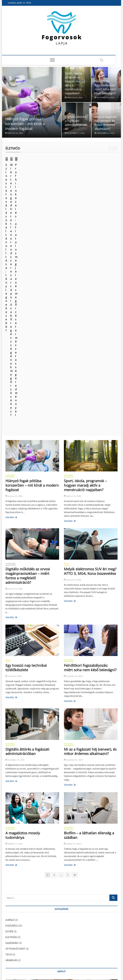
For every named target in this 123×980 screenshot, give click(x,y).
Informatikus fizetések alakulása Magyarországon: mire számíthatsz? (42, 927)
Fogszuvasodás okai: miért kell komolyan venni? (30, 916)
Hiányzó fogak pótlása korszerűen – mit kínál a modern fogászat (25, 124)
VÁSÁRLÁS (91, 176)
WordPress (54, 970)
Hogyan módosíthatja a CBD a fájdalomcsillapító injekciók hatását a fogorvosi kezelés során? (54, 931)
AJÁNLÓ (10, 692)
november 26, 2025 (105, 97)
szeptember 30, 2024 (15, 850)
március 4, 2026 (13, 448)
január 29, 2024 (48, 871)
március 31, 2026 (14, 133)
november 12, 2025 (105, 133)
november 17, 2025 (75, 133)
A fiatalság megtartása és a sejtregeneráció (28, 923)
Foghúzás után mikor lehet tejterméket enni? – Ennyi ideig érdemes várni (43, 908)
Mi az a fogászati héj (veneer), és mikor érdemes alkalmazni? (106, 123)
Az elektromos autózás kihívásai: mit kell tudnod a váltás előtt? (39, 938)
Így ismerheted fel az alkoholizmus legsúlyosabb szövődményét (39, 919)
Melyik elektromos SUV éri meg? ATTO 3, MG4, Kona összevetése (90, 343)
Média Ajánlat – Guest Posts (64, 963)
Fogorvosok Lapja (14, 969)
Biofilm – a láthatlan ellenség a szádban (89, 607)
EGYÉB (9, 703)
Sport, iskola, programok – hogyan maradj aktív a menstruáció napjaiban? (85, 257)
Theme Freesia (41, 970)
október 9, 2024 (52, 201)
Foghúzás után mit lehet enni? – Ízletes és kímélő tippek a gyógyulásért (43, 912)
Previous (111, 149)
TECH (66, 335)
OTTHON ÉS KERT (15, 720)
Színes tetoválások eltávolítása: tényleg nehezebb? (17, 189)
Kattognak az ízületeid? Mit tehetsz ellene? (66, 866)
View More (10, 289)
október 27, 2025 (73, 615)
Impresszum (86, 963)
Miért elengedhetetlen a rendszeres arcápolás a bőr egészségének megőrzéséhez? (61, 191)
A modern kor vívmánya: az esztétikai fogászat (30, 942)
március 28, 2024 (92, 201)
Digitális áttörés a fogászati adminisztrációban (76, 123)
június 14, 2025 (13, 197)
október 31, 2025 (14, 615)
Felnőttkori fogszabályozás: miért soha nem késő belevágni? (105, 87)
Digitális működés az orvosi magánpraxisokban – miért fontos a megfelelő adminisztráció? (28, 347)
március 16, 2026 (14, 360)
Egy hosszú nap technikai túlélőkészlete (26, 439)
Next (115, 149)
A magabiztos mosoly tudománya (23, 607)
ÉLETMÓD (12, 176)
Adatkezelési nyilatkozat (106, 963)
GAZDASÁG (11, 335)
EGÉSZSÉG (10, 113)
